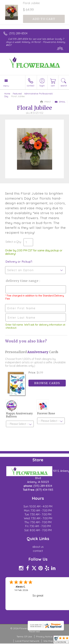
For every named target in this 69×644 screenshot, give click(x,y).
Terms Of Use (24, 637)
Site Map (48, 641)
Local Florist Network (27, 641)
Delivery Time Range (22, 281)
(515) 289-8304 (18, 33)
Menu (6, 86)
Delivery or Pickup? (19, 262)
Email (60, 102)
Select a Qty (13, 242)
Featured (17, 94)
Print (46, 102)
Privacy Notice (44, 637)
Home (7, 94)
